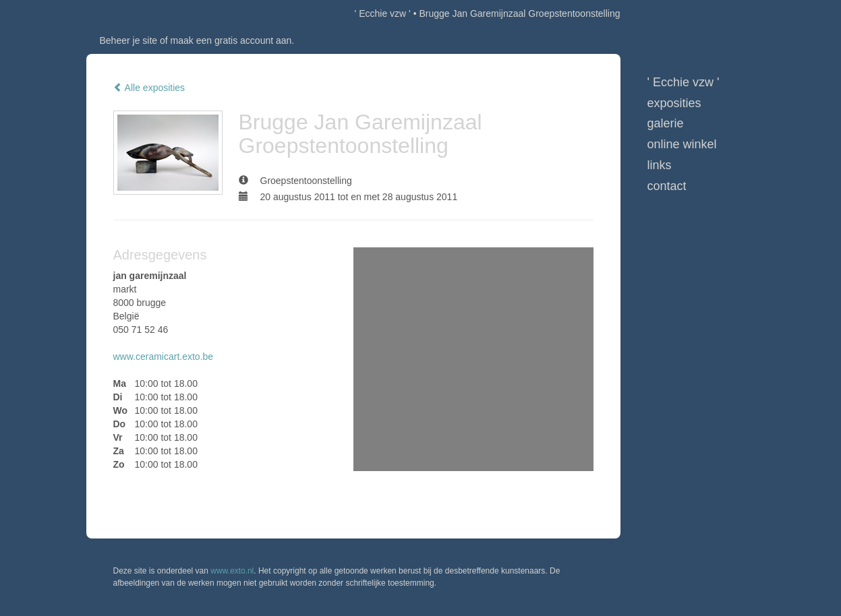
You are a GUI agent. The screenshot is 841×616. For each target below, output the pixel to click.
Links (660, 165)
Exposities (674, 103)
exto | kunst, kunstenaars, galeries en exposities (124, 13)
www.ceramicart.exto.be (164, 357)
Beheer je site (129, 40)
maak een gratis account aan (231, 40)
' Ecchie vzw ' (383, 13)
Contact (667, 186)
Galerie (666, 123)
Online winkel (682, 144)
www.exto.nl (232, 571)
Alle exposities (149, 88)
